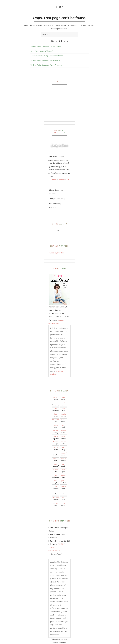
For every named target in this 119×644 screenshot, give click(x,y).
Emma (56, 432)
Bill (56, 410)
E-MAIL (60, 544)
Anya (56, 404)
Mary (56, 465)
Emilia (56, 426)
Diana (63, 421)
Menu (60, 7)
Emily (63, 426)
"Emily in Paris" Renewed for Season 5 (45, 60)
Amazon (61, 320)
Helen (63, 437)
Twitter (51, 548)
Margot (56, 460)
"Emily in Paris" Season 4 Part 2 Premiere (46, 65)
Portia (63, 482)
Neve (56, 482)
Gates (56, 437)
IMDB (67, 180)
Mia (63, 471)
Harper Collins (54, 323)
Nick (56, 487)
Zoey (63, 504)
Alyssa (56, 398)
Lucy (56, 454)
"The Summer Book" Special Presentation (46, 56)
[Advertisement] (63, 101)
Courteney (56, 421)
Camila (63, 415)
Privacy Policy (54, 551)
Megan (56, 471)
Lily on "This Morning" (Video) (42, 51)
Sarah (63, 493)
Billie (63, 410)
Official (53, 180)
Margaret (63, 454)
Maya (63, 465)
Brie (56, 415)
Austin (63, 404)
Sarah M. (56, 493)
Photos (60, 180)
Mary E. (63, 460)
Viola (63, 499)
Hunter (56, 443)
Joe (63, 449)
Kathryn (56, 449)
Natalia (63, 476)
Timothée (56, 499)
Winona (56, 504)
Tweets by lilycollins (56, 253)
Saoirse (63, 487)
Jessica (63, 443)
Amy (63, 398)
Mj (56, 476)
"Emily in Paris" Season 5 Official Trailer (45, 47)
